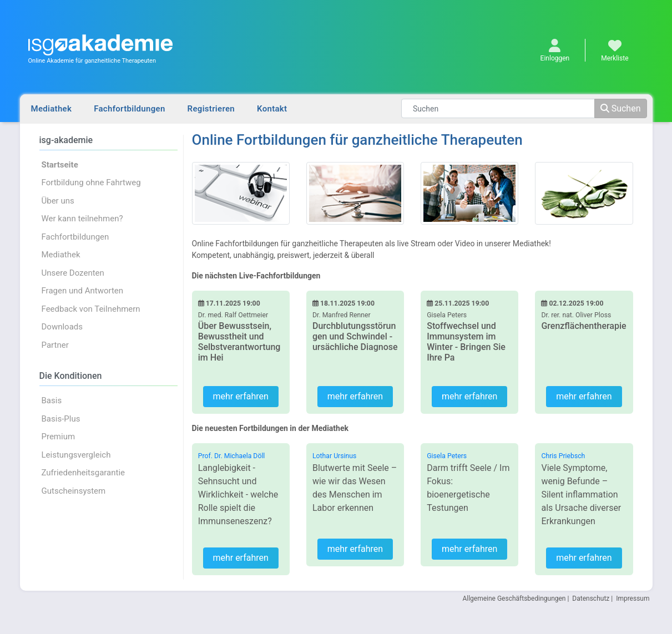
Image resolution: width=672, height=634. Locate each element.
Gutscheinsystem (74, 491)
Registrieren (211, 109)
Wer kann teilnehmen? (82, 219)
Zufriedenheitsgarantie (84, 473)
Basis (52, 400)
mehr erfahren (240, 396)
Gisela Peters (447, 456)
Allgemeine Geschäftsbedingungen (514, 599)
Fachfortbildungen (129, 109)
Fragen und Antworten (83, 291)
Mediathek (52, 109)
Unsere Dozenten (73, 273)
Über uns (58, 201)
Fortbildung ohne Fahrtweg (91, 182)
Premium (59, 437)
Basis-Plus (61, 419)
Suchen (621, 108)
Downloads (62, 327)
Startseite (60, 165)
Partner (55, 345)
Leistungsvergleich (76, 455)
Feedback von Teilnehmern (91, 309)
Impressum (633, 599)
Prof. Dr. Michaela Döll (232, 456)
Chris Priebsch (563, 456)
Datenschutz (591, 599)
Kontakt (272, 109)
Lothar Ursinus (334, 456)
